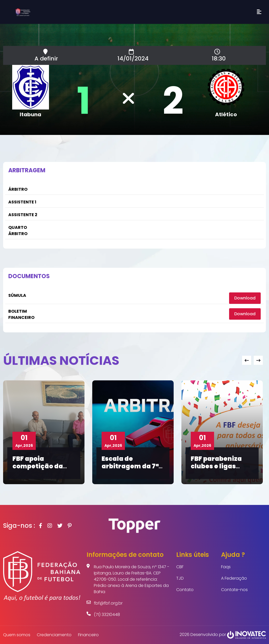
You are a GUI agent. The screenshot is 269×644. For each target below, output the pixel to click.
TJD (180, 578)
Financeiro (88, 635)
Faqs (226, 567)
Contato (185, 590)
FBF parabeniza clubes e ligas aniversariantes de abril (218, 470)
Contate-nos (234, 590)
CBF (180, 567)
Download (245, 298)
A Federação (234, 578)
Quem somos (17, 635)
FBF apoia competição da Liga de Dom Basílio (38, 470)
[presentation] (247, 360)
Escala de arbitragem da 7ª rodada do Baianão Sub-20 (130, 470)
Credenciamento (54, 635)
